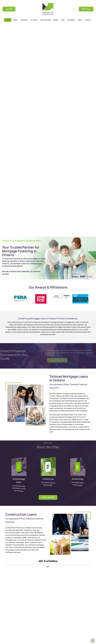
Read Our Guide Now (61, 359)
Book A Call (86, 9)
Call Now (9, 9)
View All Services (48, 496)
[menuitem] (8, 20)
